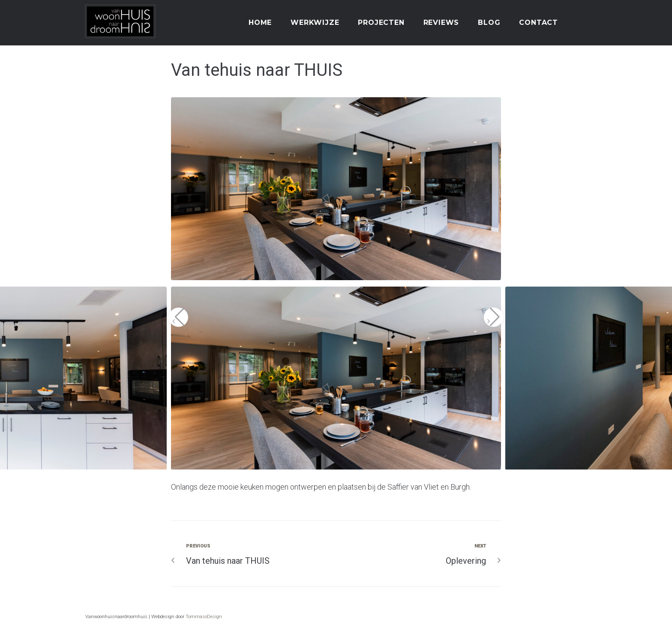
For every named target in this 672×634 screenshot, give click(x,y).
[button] (178, 317)
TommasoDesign (204, 617)
